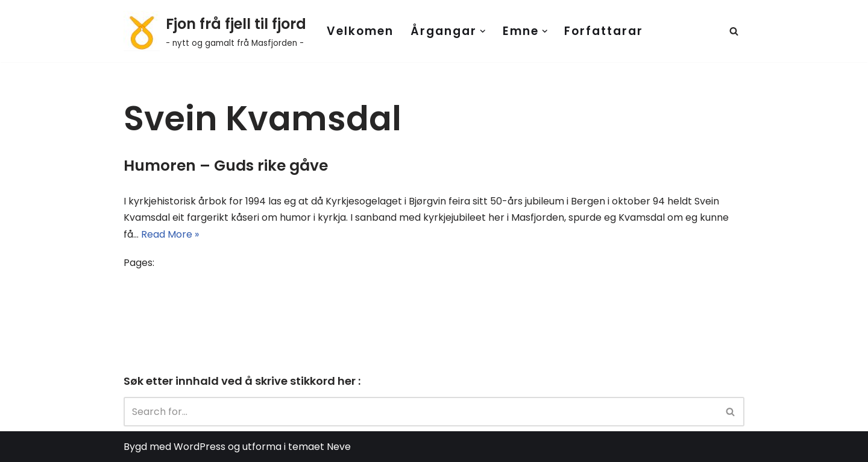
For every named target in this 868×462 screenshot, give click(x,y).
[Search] (734, 31)
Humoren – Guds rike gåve (226, 166)
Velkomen (360, 31)
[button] (483, 31)
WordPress (200, 447)
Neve (339, 447)
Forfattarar (604, 31)
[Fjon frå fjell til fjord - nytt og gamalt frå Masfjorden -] (215, 31)
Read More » (170, 234)
